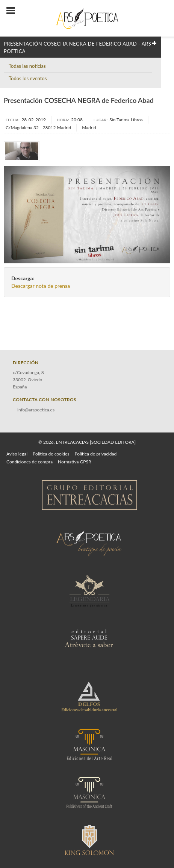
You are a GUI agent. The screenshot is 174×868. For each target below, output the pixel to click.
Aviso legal (17, 454)
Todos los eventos (28, 78)
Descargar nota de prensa (41, 286)
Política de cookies (51, 454)
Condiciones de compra (30, 462)
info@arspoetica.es (36, 410)
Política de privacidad (95, 454)
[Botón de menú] (14, 11)
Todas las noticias (27, 66)
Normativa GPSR (74, 462)
